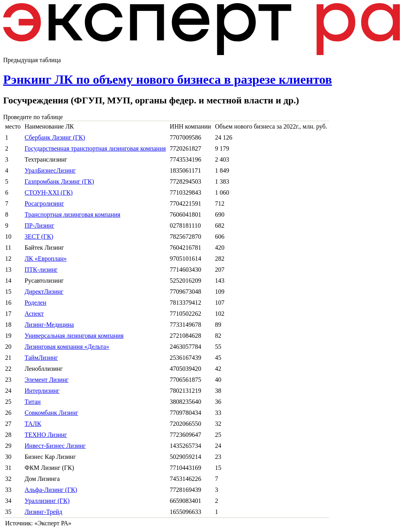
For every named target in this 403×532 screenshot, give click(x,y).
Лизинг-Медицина (49, 325)
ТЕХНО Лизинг (46, 435)
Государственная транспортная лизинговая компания (95, 148)
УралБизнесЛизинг (50, 170)
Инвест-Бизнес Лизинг (55, 446)
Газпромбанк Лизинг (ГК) (59, 181)
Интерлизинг (42, 391)
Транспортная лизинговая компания (73, 214)
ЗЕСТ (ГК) (39, 237)
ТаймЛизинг (42, 358)
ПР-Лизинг (40, 226)
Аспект (34, 314)
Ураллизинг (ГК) (47, 501)
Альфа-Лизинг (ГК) (51, 490)
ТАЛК (33, 424)
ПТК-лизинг (41, 270)
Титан (33, 402)
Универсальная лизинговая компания (74, 336)
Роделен (36, 303)
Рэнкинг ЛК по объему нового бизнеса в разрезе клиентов (167, 79)
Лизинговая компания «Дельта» (67, 347)
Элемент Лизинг (47, 380)
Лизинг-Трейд (44, 512)
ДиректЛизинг (44, 292)
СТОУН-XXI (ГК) (49, 192)
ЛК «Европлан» (46, 259)
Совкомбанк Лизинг (52, 413)
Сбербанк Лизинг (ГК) (55, 137)
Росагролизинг (44, 203)
